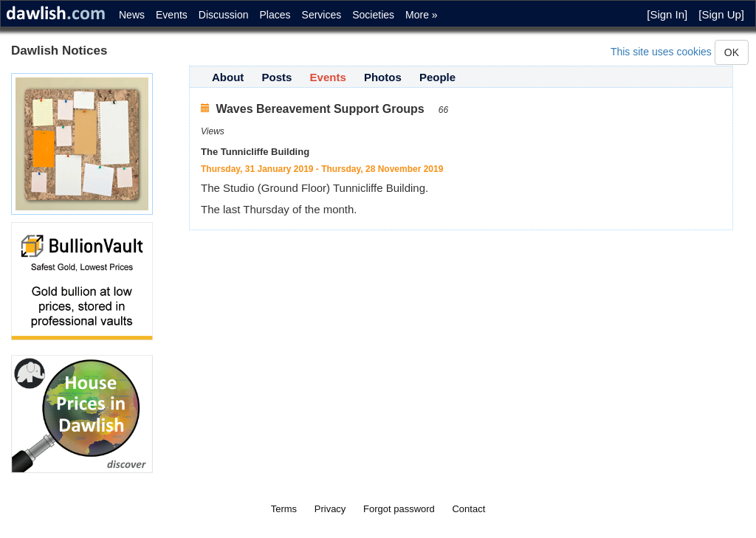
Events (172, 15)
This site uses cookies (661, 52)
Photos (383, 77)
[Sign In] (667, 14)
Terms (284, 509)
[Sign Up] (721, 14)
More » (422, 15)
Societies (373, 15)
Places (275, 15)
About (228, 77)
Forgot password (399, 509)
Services (322, 15)
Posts (277, 77)
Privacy (330, 509)
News (132, 15)
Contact (468, 509)
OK (732, 52)
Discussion (224, 15)
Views (213, 131)
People (437, 77)
